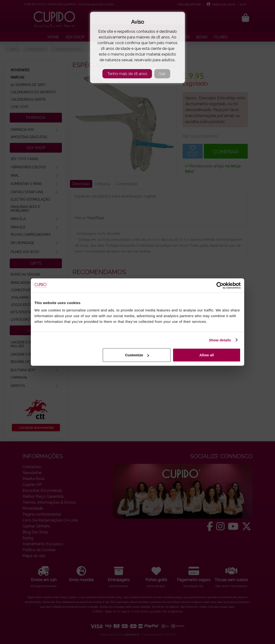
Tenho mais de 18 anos (127, 74)
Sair (162, 74)
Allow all (207, 355)
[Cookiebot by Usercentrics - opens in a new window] (220, 285)
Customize (137, 355)
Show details (220, 340)
